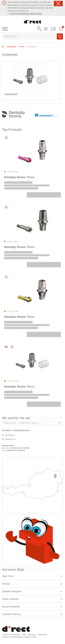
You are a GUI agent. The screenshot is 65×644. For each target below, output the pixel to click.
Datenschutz (42, 635)
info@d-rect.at (10, 439)
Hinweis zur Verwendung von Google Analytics (19, 637)
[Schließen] (58, 4)
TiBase (19, 177)
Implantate (11, 94)
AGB (24, 635)
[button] (46, 29)
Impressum (32, 635)
